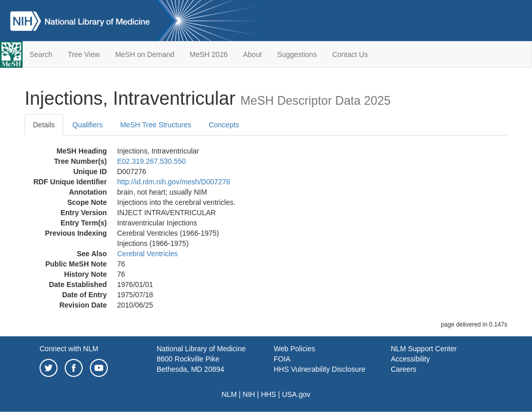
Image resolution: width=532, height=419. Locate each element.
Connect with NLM (69, 349)
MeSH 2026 (208, 54)
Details (44, 125)
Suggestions (297, 54)
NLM (230, 394)
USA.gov (296, 394)
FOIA (282, 359)
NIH (249, 394)
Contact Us (350, 54)
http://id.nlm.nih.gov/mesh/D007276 (174, 182)
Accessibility (410, 359)
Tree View (84, 54)
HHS (269, 394)
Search (41, 54)
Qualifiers (88, 125)
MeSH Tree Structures (156, 125)
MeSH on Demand (145, 54)
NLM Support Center (424, 349)
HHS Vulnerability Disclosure (319, 369)
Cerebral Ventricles (147, 254)
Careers (404, 369)
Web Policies (294, 349)
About (252, 54)
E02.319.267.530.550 (151, 161)
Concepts (224, 125)
